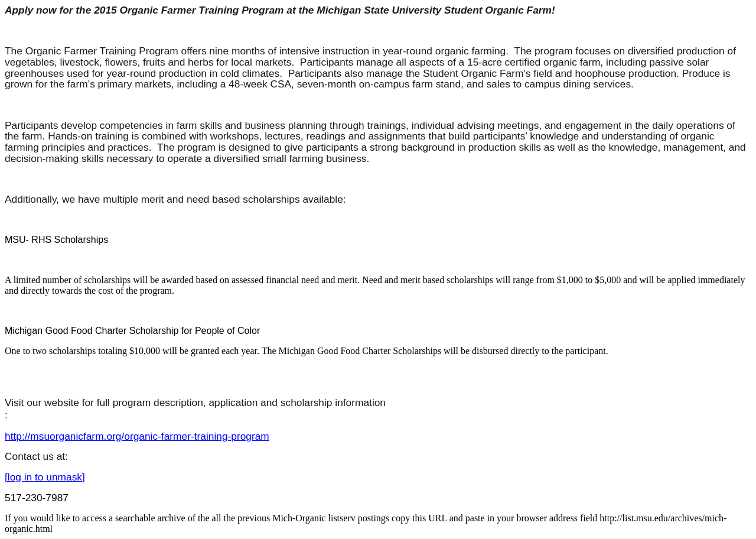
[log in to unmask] (45, 477)
